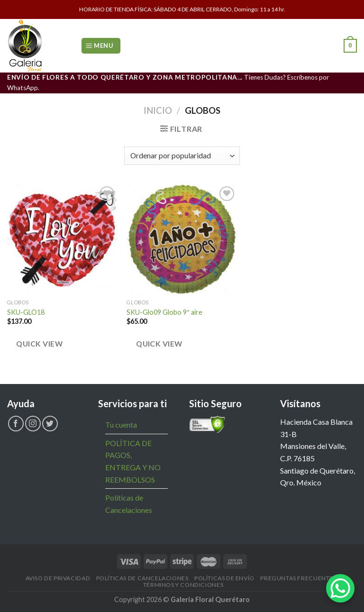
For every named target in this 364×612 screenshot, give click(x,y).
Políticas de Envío (224, 578)
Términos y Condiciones (183, 585)
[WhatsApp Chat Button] (340, 588)
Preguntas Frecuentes (298, 578)
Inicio (158, 110)
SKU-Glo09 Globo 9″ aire (164, 312)
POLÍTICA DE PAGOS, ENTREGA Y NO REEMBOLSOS (133, 461)
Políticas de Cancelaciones (129, 504)
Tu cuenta (121, 425)
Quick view (39, 344)
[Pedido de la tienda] (182, 156)
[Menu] (101, 46)
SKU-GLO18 (26, 312)
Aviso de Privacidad (58, 578)
